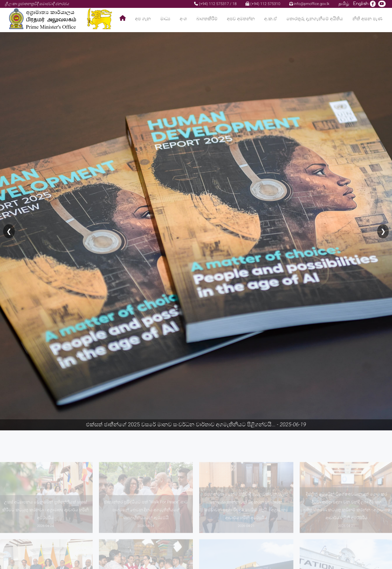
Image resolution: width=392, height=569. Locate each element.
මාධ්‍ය (165, 19)
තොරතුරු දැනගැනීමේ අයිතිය (315, 19)
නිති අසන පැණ (367, 19)
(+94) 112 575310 (263, 4)
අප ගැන (143, 19)
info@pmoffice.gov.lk (309, 4)
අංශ (183, 19)
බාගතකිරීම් (207, 19)
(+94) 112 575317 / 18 (215, 4)
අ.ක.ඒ (271, 19)
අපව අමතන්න (241, 19)
